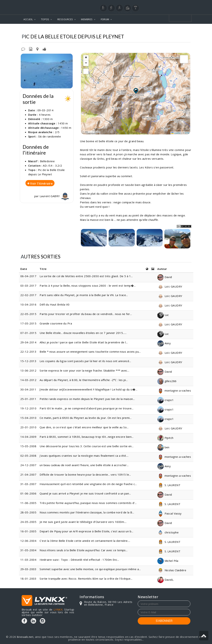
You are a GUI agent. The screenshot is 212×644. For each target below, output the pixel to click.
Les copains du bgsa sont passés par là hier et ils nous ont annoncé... (85, 361)
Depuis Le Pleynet (176, 29)
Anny (164, 343)
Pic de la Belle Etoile (144, 29)
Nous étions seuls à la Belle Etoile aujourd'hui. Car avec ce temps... (84, 550)
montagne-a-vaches (174, 390)
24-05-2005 (28, 522)
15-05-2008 (28, 446)
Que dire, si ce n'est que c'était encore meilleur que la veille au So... (84, 427)
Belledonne (116, 29)
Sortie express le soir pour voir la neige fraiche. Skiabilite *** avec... (84, 370)
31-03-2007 (28, 484)
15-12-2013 (28, 361)
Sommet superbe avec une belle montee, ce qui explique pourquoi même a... (90, 569)
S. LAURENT (169, 485)
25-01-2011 (28, 399)
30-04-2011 (28, 389)
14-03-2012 (28, 380)
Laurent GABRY (55, 196)
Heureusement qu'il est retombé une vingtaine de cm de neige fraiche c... (88, 484)
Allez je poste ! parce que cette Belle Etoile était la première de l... (84, 342)
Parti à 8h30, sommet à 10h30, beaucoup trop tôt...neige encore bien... (87, 437)
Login (172, 3)
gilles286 (167, 381)
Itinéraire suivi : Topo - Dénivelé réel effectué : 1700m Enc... (79, 560)
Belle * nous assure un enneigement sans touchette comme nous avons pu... (90, 352)
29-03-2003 (28, 569)
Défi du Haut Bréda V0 (54, 304)
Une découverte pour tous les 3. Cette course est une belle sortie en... (87, 446)
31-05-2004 (28, 550)
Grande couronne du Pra (56, 323)
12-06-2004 (28, 541)
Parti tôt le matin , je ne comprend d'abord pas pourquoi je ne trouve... (86, 408)
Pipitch (165, 438)
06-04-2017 (28, 276)
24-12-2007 (28, 465)
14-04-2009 (28, 437)
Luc (163, 315)
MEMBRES (87, 19)
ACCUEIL (28, 19)
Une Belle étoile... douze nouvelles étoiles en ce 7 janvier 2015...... (83, 333)
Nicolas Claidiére (172, 570)
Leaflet (176, 133)
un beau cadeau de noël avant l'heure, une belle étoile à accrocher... (84, 465)
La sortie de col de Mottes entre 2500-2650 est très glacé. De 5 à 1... (86, 276)
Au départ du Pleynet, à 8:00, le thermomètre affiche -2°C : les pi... (84, 380)
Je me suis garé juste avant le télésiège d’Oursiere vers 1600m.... (83, 522)
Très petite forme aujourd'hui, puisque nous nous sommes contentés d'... (88, 503)
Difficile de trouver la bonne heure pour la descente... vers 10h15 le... (85, 474)
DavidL (165, 580)
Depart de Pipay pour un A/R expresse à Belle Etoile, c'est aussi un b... (86, 531)
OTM (187, 133)
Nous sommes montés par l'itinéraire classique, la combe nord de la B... (87, 512)
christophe (168, 532)
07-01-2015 (28, 333)
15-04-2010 (28, 418)
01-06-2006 (28, 493)
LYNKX (58, 609)
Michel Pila (168, 561)
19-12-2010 (28, 408)
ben (163, 447)
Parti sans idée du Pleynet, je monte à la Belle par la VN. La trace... (84, 295)
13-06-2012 (28, 370)
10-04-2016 (28, 304)
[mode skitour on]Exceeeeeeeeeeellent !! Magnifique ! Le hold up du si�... (88, 389)
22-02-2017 (28, 295)
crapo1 (165, 400)
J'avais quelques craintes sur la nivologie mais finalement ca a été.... (84, 456)
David (165, 277)
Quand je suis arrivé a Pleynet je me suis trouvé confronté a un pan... (85, 493)
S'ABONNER (164, 621)
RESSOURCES (65, 19)
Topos (99, 29)
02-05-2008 (28, 456)
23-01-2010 (28, 427)
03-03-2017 (28, 286)
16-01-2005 (28, 531)
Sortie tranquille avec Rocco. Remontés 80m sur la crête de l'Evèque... (86, 579)
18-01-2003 (28, 579)
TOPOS (45, 19)
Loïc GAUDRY (170, 286)
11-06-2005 (28, 503)
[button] (136, 91)
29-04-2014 (28, 342)
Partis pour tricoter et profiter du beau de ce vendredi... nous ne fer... (86, 314)
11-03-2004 (28, 560)
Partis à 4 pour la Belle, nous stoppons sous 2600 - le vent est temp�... (88, 286)
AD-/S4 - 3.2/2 (52, 166)
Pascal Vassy (169, 513)
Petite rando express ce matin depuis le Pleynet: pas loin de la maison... (87, 399)
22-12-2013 (28, 352)
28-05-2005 (28, 512)
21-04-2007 (28, 474)
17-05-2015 (28, 323)
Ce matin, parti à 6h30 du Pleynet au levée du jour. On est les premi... (86, 418)
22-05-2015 (28, 314)
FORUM (105, 19)
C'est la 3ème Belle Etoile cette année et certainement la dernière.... (85, 541)
